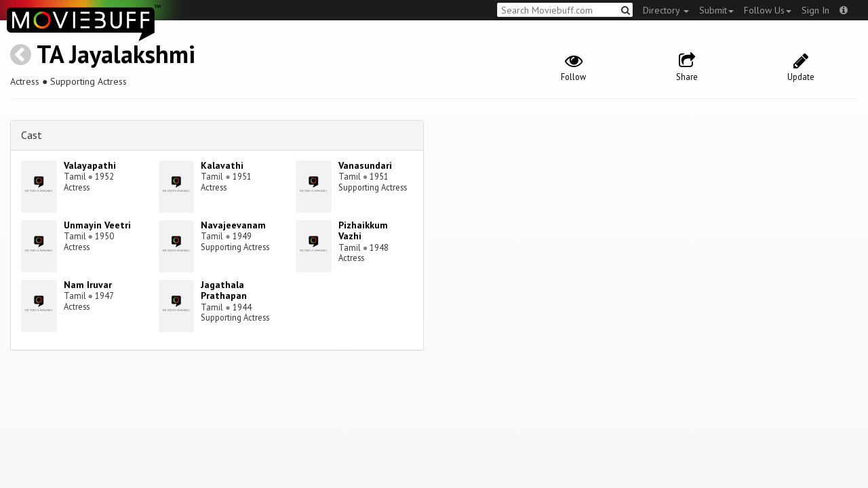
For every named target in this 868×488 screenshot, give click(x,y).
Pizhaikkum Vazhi (363, 231)
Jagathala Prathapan (224, 290)
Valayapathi (90, 165)
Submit (716, 10)
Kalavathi (222, 165)
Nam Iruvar (88, 285)
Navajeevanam (233, 225)
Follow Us (768, 10)
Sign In (815, 10)
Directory (666, 10)
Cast (32, 135)
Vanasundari (365, 165)
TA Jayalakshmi (116, 54)
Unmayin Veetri (97, 225)
